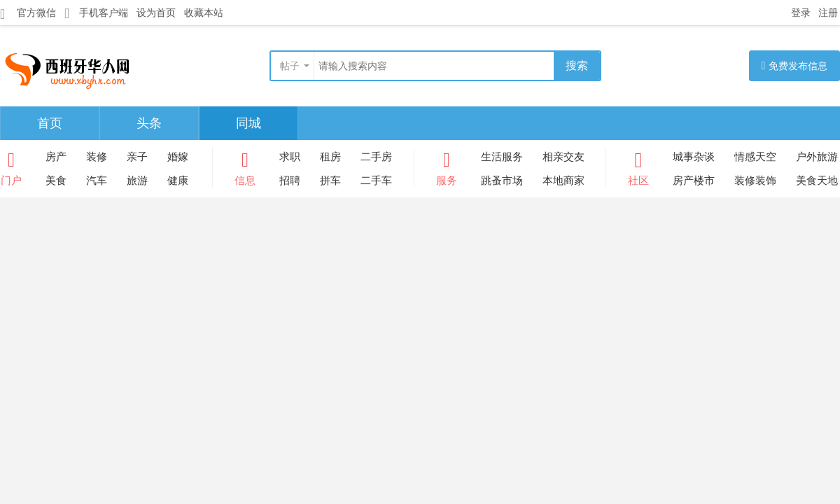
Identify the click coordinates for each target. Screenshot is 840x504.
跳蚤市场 (502, 180)
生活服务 (502, 156)
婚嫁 (178, 156)
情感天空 (755, 156)
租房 (330, 156)
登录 (801, 13)
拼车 (330, 180)
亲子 (137, 156)
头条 (149, 123)
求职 (290, 156)
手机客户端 (96, 13)
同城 (248, 123)
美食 (56, 180)
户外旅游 (817, 156)
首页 (50, 123)
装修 (97, 156)
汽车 (97, 180)
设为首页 (156, 13)
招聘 (290, 180)
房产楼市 (694, 180)
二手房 (376, 156)
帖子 (290, 66)
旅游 (137, 180)
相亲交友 (563, 156)
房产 (56, 156)
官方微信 (28, 13)
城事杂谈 (694, 156)
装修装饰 (755, 180)
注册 (828, 13)
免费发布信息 (795, 65)
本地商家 (563, 180)
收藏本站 (204, 13)
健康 (178, 180)
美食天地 (817, 180)
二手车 (376, 180)
